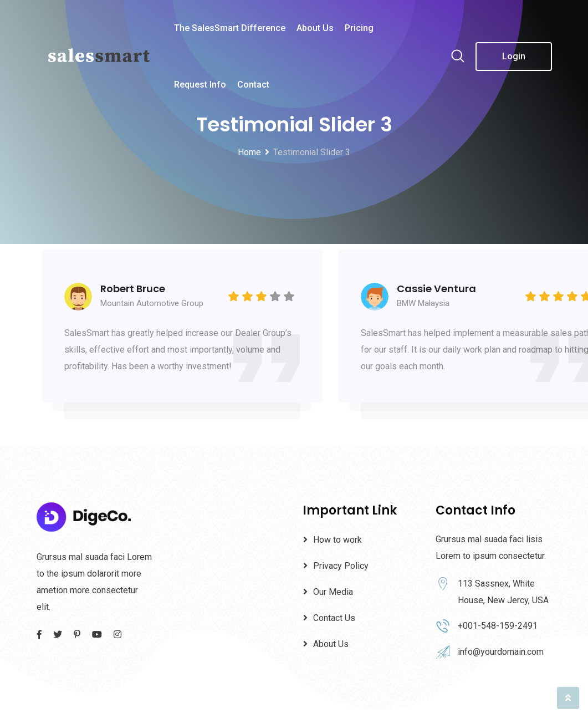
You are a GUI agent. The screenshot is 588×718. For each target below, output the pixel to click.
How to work (338, 540)
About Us (315, 28)
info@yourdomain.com (501, 652)
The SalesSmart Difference (230, 28)
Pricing (359, 28)
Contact (253, 85)
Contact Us (334, 618)
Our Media (333, 592)
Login (514, 56)
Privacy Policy (341, 566)
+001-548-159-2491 (498, 626)
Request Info (200, 85)
